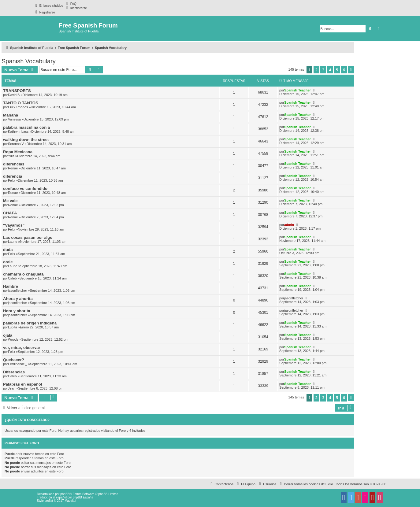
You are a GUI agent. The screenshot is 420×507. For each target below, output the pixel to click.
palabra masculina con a (26, 127)
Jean (12, 388)
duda (8, 250)
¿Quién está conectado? (27, 420)
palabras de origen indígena (30, 323)
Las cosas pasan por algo (28, 237)
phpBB (65, 494)
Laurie (13, 242)
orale (8, 262)
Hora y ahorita (17, 311)
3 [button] (323, 70)
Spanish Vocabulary (29, 61)
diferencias (14, 164)
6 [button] (344, 70)
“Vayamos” (14, 225)
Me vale (10, 201)
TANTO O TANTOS (21, 103)
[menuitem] (71, 4)
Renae (13, 168)
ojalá (8, 335)
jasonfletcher (17, 291)
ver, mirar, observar (22, 348)
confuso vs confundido (25, 189)
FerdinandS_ (18, 364)
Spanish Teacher (297, 90)
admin (289, 225)
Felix (11, 180)
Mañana (11, 115)
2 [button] (316, 70)
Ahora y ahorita (18, 299)
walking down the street (26, 140)
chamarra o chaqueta (23, 274)
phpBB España (83, 497)
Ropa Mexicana (18, 152)
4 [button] (330, 70)
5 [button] (337, 70)
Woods (13, 339)
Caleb (12, 278)
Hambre (11, 286)
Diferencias (14, 372)
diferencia (13, 176)
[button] (351, 70)
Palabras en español (23, 384)
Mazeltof (70, 501)
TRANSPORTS (17, 91)
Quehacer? (14, 360)
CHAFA (10, 213)
